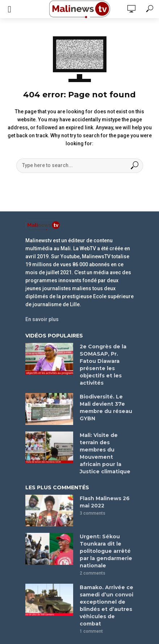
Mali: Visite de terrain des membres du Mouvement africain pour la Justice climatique (105, 453)
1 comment (91, 631)
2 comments (93, 573)
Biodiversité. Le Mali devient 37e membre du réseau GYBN (106, 408)
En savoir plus (42, 319)
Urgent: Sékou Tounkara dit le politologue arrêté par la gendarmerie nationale (106, 551)
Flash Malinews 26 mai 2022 (105, 502)
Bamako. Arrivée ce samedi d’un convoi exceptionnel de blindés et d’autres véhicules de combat (106, 605)
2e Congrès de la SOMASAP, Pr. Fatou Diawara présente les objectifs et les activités (103, 365)
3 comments (93, 513)
